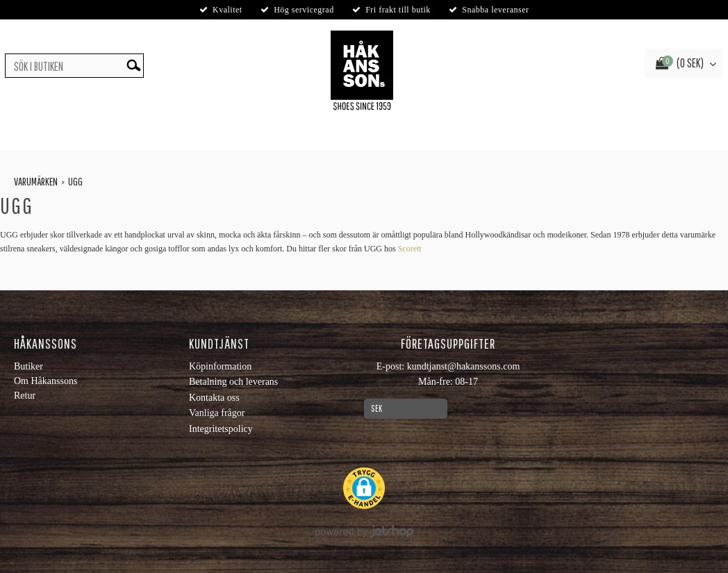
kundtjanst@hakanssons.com (464, 366)
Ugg (75, 181)
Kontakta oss (214, 398)
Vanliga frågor (217, 413)
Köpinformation (220, 366)
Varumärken (36, 181)
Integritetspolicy (221, 429)
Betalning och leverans (233, 382)
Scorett (410, 249)
